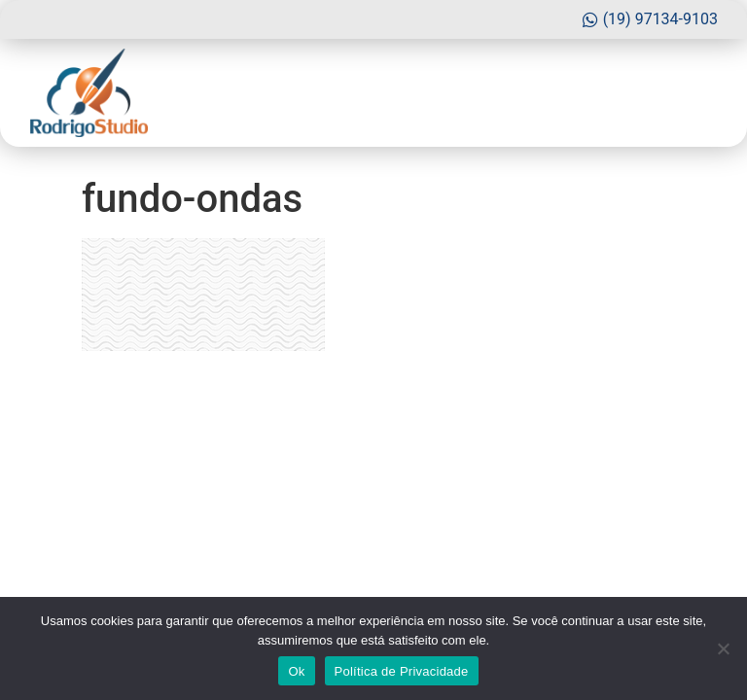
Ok (296, 671)
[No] (723, 648)
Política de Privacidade (402, 671)
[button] (699, 93)
